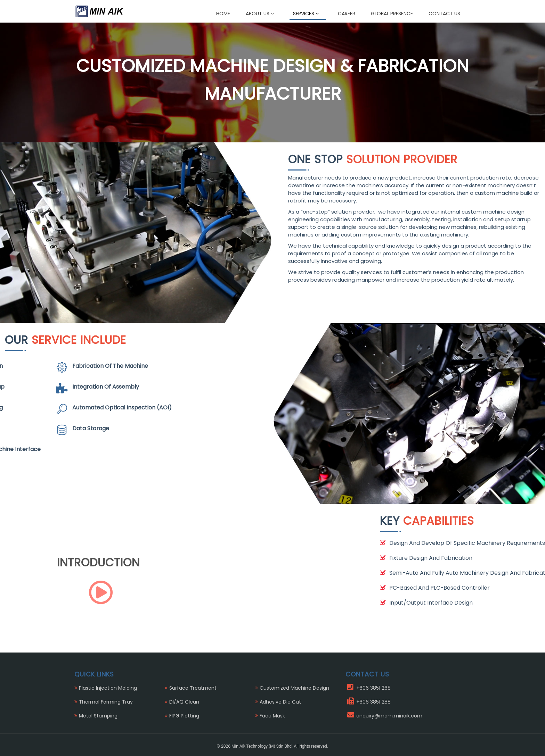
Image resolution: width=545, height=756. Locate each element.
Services (306, 14)
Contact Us (444, 14)
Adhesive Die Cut (280, 702)
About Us (260, 14)
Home (223, 14)
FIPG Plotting (184, 716)
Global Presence (392, 14)
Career (347, 14)
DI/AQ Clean (184, 702)
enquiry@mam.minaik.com (389, 716)
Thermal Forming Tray (106, 702)
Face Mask (272, 716)
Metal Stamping (98, 716)
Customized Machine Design (294, 688)
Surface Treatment (193, 688)
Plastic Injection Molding (108, 688)
